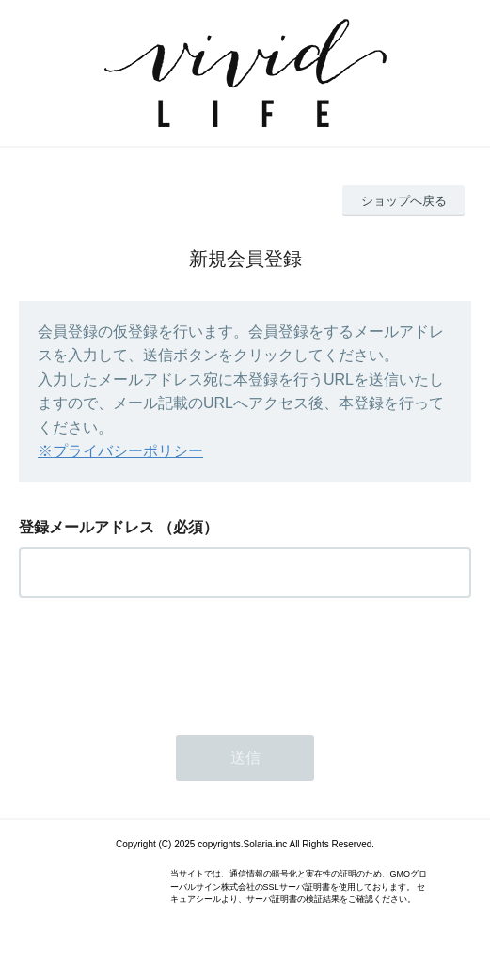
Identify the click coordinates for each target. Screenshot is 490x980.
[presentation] (162, 661)
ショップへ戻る (404, 201)
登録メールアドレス (87, 527)
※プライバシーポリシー (120, 451)
